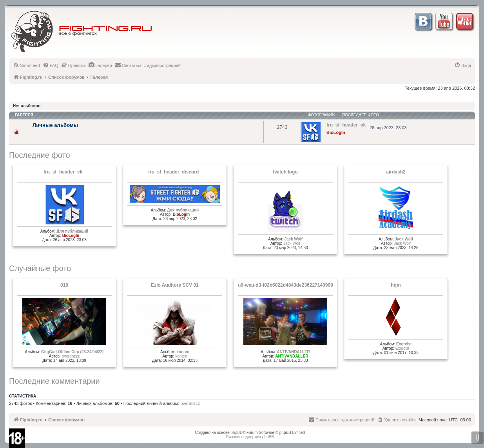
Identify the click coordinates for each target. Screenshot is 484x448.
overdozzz (71, 356)
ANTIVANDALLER (294, 352)
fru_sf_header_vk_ (64, 172)
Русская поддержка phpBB (250, 437)
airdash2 (396, 172)
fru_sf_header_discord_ (175, 172)
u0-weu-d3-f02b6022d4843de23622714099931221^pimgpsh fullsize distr (318, 285)
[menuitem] (26, 65)
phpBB (237, 433)
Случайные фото (40, 268)
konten (183, 352)
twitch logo (285, 172)
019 (64, 285)
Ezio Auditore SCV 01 (175, 285)
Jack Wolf (293, 239)
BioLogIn (336, 132)
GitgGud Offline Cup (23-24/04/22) (72, 352)
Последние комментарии (54, 381)
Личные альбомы (55, 125)
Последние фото (40, 155)
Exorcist (404, 344)
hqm (396, 285)
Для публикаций (72, 231)
